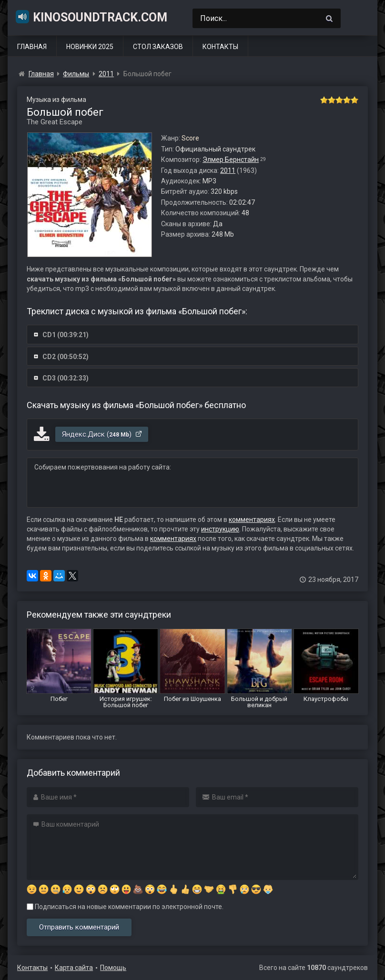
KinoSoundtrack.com (91, 17)
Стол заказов (158, 47)
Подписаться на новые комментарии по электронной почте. (125, 907)
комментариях (252, 520)
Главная (32, 47)
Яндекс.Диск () (102, 434)
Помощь (113, 968)
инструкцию (220, 529)
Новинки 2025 (90, 47)
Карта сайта (74, 968)
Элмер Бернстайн (231, 160)
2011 (228, 170)
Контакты (220, 47)
